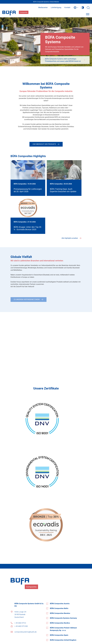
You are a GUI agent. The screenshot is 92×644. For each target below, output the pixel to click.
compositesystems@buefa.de (26, 632)
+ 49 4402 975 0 (20, 623)
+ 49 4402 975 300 (21, 626)
